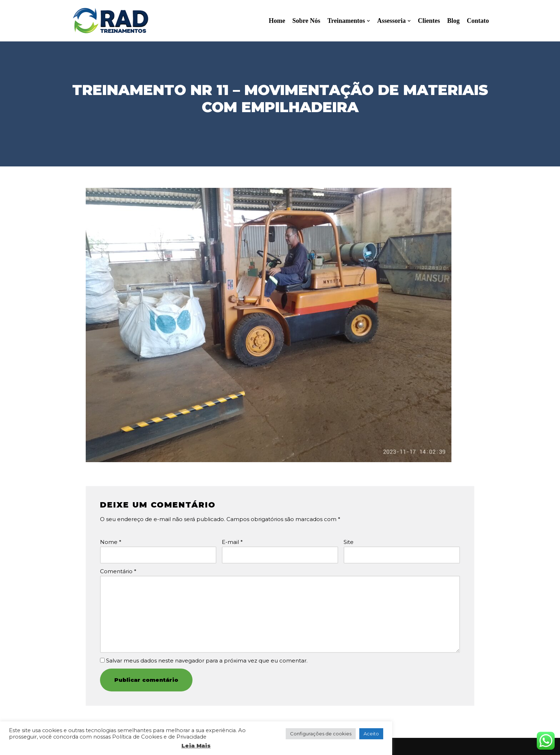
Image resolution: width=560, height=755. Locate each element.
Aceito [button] (371, 734)
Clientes (429, 21)
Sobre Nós (306, 21)
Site (349, 542)
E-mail (232, 542)
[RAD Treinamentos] (110, 21)
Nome (111, 542)
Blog (453, 21)
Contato (478, 21)
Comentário (118, 571)
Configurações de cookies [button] (321, 734)
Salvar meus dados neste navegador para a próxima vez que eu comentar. (207, 661)
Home (277, 21)
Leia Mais (196, 746)
